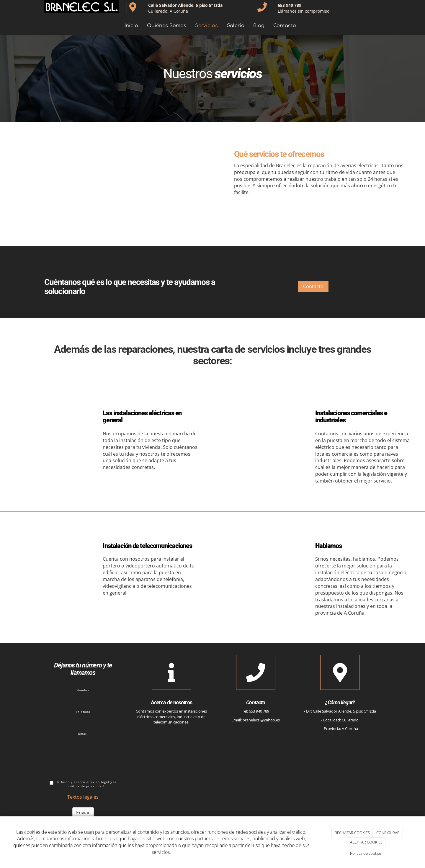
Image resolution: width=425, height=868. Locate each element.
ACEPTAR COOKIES (366, 842)
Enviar (83, 813)
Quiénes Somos (167, 26)
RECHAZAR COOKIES (352, 833)
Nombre (83, 690)
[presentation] (94, 764)
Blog (259, 26)
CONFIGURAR (388, 833)
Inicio (131, 26)
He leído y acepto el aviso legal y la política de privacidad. (83, 784)
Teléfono (83, 712)
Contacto (285, 26)
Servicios (206, 26)
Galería (236, 26)
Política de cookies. (366, 853)
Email (83, 734)
